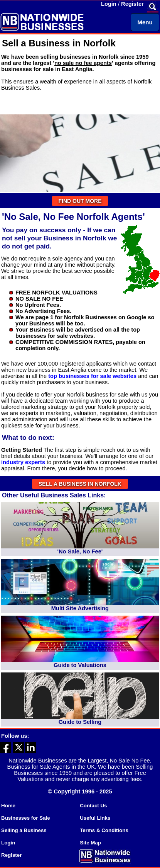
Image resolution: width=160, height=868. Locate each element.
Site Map (90, 843)
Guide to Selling (80, 722)
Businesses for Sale (26, 818)
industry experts (23, 462)
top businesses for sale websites (92, 376)
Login (109, 4)
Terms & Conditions (104, 830)
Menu (145, 22)
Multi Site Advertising (80, 608)
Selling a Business (24, 830)
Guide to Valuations (80, 665)
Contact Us (93, 806)
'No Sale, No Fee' (80, 551)
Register (132, 4)
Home (8, 806)
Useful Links (95, 818)
